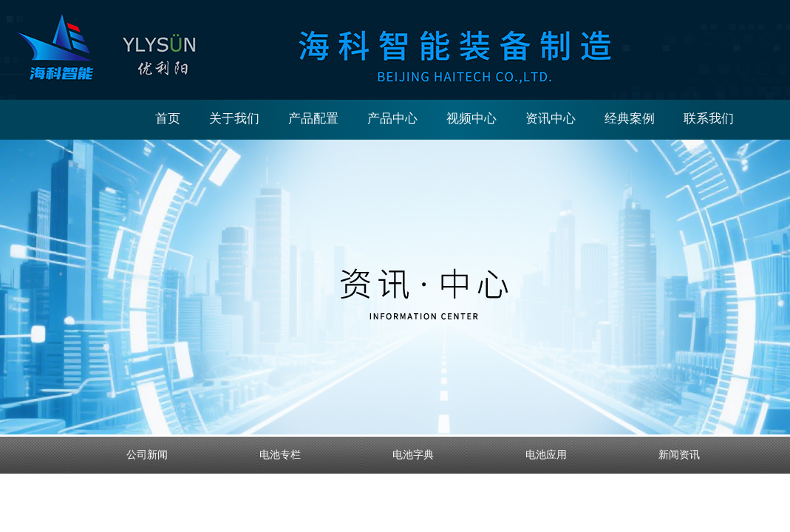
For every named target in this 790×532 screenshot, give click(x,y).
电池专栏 (280, 455)
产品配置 (313, 119)
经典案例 (630, 119)
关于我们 (234, 119)
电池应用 (546, 455)
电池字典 (413, 455)
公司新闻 (147, 455)
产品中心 (392, 119)
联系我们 (709, 119)
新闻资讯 (679, 455)
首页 (168, 119)
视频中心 (471, 119)
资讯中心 (551, 119)
